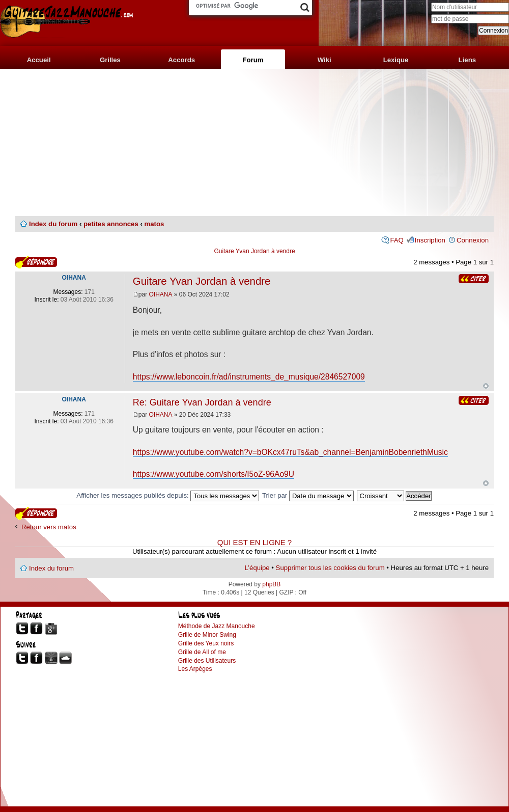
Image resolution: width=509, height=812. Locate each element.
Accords (181, 60)
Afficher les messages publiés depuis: (168, 495)
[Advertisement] (254, 143)
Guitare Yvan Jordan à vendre (254, 251)
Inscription (430, 240)
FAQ (397, 240)
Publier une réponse (36, 262)
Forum (253, 60)
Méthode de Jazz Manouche (217, 626)
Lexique (396, 60)
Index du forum (53, 224)
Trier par (308, 495)
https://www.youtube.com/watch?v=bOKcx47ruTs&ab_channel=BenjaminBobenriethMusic (290, 452)
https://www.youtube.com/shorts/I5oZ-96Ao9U (214, 474)
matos (154, 224)
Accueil (39, 60)
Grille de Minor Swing (207, 635)
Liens (467, 60)
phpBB (271, 584)
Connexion (473, 240)
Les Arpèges (195, 669)
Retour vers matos (49, 527)
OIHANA (161, 294)
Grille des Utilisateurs (207, 661)
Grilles (110, 60)
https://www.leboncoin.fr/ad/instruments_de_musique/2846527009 (249, 377)
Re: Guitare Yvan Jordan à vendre (202, 402)
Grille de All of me (202, 652)
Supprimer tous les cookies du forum (330, 568)
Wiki (324, 60)
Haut (486, 386)
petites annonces (111, 224)
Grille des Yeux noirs (206, 643)
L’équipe (257, 568)
